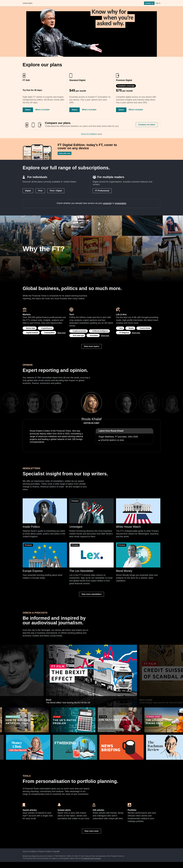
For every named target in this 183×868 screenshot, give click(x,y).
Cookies (48, 851)
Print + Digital (56, 191)
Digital (28, 191)
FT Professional (102, 191)
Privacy (41, 851)
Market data (31, 328)
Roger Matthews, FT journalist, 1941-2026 (118, 437)
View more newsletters (91, 594)
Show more (61, 333)
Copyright (56, 851)
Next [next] (109, 403)
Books (131, 328)
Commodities (49, 333)
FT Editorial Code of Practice (91, 858)
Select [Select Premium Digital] (121, 110)
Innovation (94, 335)
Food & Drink (145, 328)
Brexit (48, 646)
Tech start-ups (78, 335)
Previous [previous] (74, 403)
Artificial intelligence (100, 331)
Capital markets (32, 333)
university (107, 203)
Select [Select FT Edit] (28, 110)
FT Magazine (124, 333)
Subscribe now (65, 153)
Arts (121, 328)
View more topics (91, 346)
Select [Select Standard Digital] (75, 110)
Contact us (149, 3)
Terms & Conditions (89, 134)
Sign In (158, 3)
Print (40, 191)
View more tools (91, 831)
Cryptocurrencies (79, 331)
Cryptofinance (47, 328)
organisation (121, 203)
